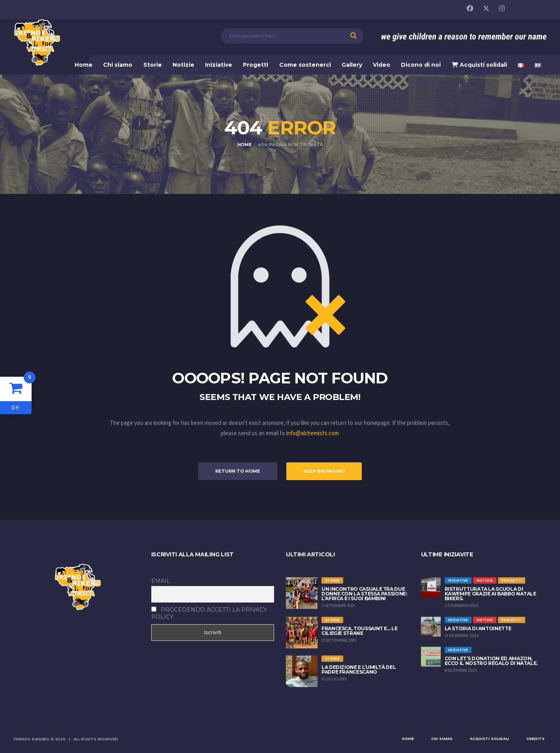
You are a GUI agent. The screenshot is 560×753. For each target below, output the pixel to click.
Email (161, 581)
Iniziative (219, 65)
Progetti (256, 65)
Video (381, 65)
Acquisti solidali (479, 65)
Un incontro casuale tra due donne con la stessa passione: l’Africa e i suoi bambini (364, 594)
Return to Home (238, 471)
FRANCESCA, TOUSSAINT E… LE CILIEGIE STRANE (360, 631)
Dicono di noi (421, 65)
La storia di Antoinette (478, 628)
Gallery (352, 65)
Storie (153, 65)
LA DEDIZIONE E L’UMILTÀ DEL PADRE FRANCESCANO (359, 669)
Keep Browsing (324, 471)
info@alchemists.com (313, 433)
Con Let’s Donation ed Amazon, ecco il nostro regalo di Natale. (491, 661)
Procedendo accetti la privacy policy (209, 613)
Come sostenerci (305, 65)
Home (84, 65)
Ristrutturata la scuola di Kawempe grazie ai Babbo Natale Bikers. (490, 594)
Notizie (183, 65)
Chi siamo (118, 65)
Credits (536, 739)
